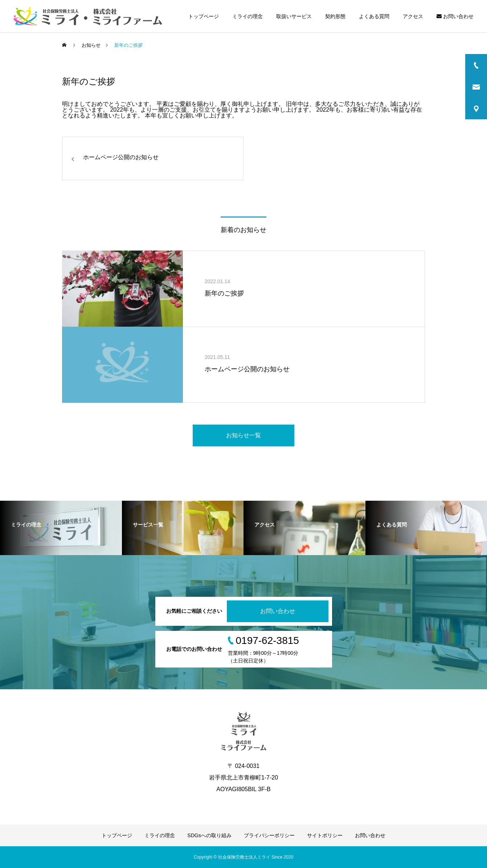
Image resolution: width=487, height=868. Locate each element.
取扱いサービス (294, 16)
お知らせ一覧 (244, 435)
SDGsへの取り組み (209, 835)
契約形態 (335, 16)
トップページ (204, 16)
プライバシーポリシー (269, 835)
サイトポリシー (325, 835)
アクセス (413, 16)
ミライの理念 (247, 16)
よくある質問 (374, 16)
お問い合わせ (455, 16)
